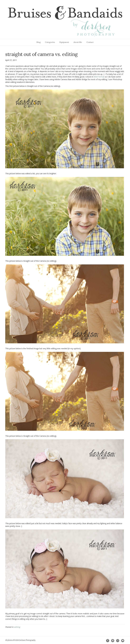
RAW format (99, 77)
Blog (39, 42)
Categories (50, 42)
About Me (78, 42)
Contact (90, 42)
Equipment (64, 42)
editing (17, 627)
